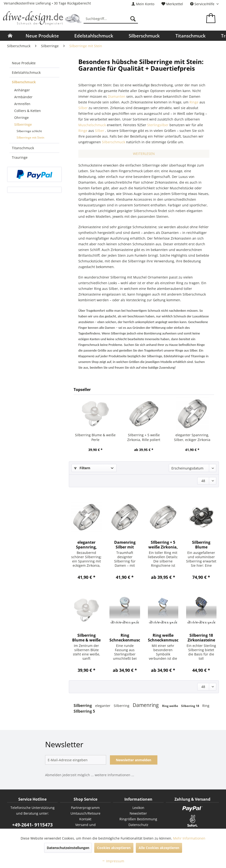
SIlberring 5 (84, 711)
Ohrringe (21, 118)
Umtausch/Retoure (85, 813)
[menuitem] (143, 4)
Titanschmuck (23, 148)
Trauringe (20, 157)
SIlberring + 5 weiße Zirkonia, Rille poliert (144, 437)
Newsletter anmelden (134, 760)
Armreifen (22, 104)
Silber (83, 108)
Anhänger (22, 90)
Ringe (194, 102)
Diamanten (117, 96)
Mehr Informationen (189, 838)
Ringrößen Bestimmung (138, 819)
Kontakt (85, 819)
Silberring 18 (191, 706)
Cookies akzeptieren (114, 848)
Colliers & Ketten (28, 111)
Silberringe (23, 124)
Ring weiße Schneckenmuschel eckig (163, 638)
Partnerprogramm (85, 808)
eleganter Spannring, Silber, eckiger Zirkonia (192, 437)
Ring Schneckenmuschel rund (125, 638)
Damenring (146, 705)
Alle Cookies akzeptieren (159, 848)
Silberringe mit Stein (31, 137)
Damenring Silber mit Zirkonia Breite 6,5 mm (125, 545)
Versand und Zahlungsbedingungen (85, 828)
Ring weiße (170, 706)
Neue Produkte (24, 63)
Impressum (113, 861)
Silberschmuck (24, 82)
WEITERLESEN (144, 154)
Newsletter (138, 813)
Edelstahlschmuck (26, 72)
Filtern (82, 468)
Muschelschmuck (92, 125)
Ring (206, 706)
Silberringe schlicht (29, 131)
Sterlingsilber (158, 125)
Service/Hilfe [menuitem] (203, 4)
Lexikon (138, 808)
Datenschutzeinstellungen (68, 848)
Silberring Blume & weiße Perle (95, 437)
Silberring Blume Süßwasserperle (201, 545)
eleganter (103, 706)
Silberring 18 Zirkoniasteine (201, 638)
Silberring (83, 706)
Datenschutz (138, 825)
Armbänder (23, 97)
